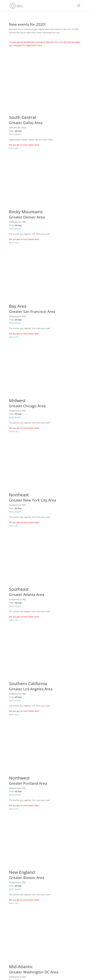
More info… (14, 148)
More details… (16, 134)
